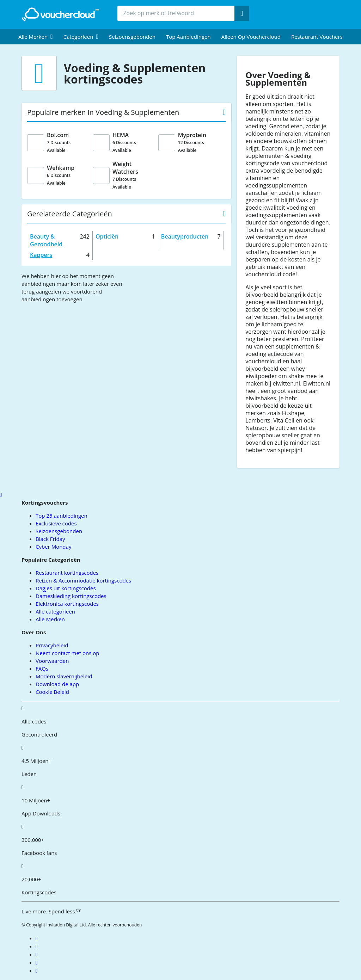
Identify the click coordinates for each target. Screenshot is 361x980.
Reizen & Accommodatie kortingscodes (83, 580)
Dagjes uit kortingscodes (66, 588)
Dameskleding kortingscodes (71, 596)
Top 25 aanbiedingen (62, 516)
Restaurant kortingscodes (67, 573)
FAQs (42, 668)
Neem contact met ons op (67, 653)
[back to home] (60, 14)
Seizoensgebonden (132, 37)
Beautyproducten (185, 236)
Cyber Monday (53, 547)
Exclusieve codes (56, 523)
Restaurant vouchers (317, 37)
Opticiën (107, 236)
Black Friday (50, 539)
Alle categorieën (55, 611)
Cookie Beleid (52, 692)
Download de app (57, 684)
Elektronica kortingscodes (67, 604)
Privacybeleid (52, 645)
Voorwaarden (52, 661)
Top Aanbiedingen (188, 37)
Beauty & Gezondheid (46, 240)
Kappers (41, 255)
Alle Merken (50, 619)
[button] (36, 37)
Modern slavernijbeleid (64, 676)
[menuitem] (36, 37)
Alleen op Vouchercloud (251, 37)
